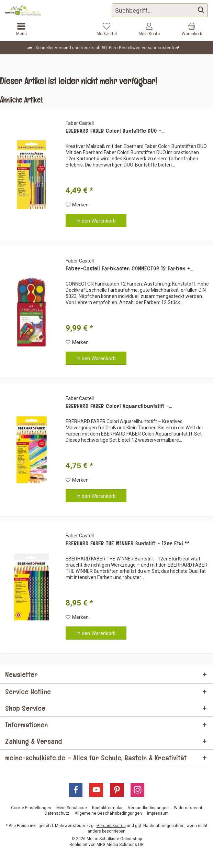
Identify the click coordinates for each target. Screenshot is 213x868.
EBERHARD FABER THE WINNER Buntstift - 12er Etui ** (128, 544)
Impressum (158, 813)
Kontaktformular (107, 808)
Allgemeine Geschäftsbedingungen (108, 813)
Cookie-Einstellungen (31, 808)
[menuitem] (192, 29)
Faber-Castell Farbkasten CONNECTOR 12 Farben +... (129, 269)
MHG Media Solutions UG (120, 845)
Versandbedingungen (148, 808)
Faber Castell (80, 123)
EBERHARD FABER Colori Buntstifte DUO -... (115, 131)
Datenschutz (57, 813)
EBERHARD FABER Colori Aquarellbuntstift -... (119, 406)
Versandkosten (111, 826)
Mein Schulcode (72, 808)
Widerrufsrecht (188, 808)
